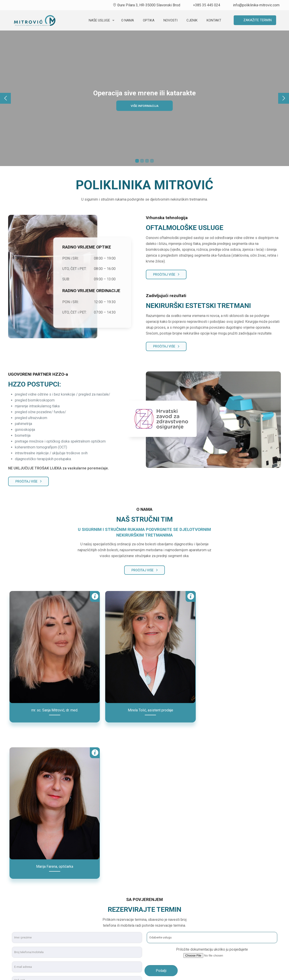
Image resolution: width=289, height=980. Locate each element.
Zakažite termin (258, 20)
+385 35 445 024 (207, 5)
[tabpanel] (144, 98)
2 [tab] (142, 161)
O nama (223, 904)
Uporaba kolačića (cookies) (238, 933)
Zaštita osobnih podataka (237, 943)
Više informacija (145, 106)
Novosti (223, 914)
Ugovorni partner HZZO (235, 923)
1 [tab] (137, 161)
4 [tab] (152, 161)
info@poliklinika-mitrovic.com (256, 5)
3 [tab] (147, 161)
